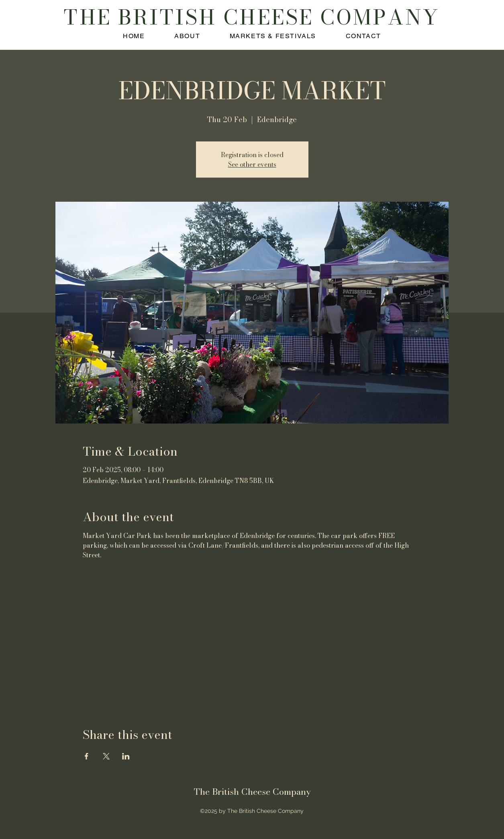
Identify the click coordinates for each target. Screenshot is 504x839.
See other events (252, 164)
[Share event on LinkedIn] (126, 756)
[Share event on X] (106, 756)
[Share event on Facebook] (87, 756)
